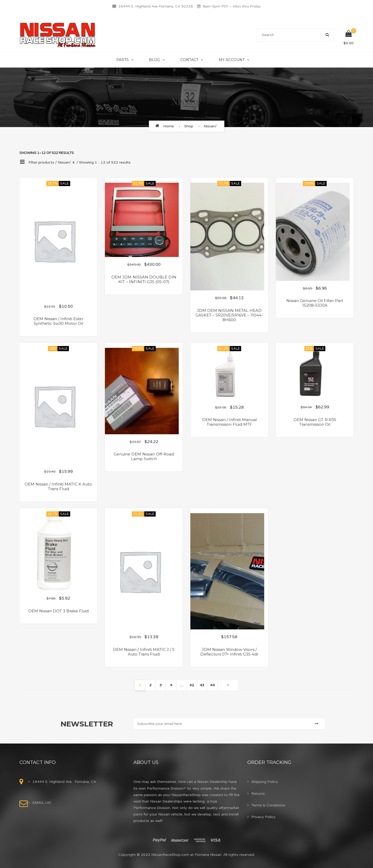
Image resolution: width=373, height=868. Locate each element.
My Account (232, 60)
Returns (258, 794)
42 (192, 685)
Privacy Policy (263, 817)
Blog (155, 60)
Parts (123, 60)
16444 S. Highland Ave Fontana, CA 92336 (156, 6)
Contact (189, 60)
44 (212, 685)
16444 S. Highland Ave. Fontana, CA (64, 782)
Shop (189, 126)
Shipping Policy (265, 782)
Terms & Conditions (268, 805)
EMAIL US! (42, 803)
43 (202, 685)
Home (168, 126)
